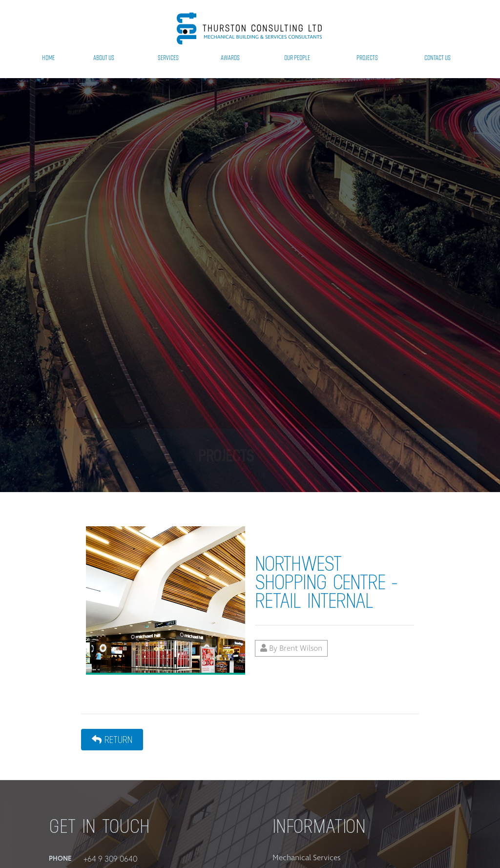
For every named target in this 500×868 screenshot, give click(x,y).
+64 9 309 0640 (110, 858)
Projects (367, 58)
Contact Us (437, 58)
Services (168, 58)
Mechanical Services (306, 858)
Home (48, 58)
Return (112, 740)
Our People (297, 58)
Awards (230, 58)
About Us (104, 58)
